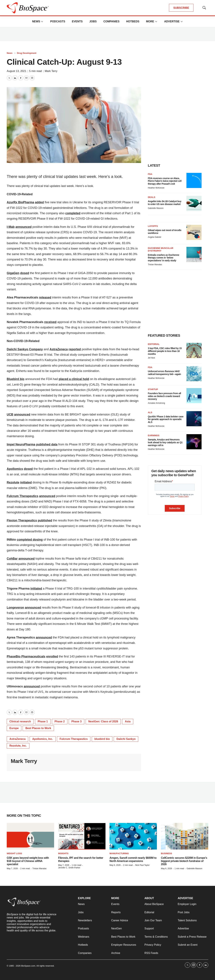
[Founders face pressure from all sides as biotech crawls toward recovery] (194, 396)
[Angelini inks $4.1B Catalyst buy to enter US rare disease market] (194, 203)
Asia (128, 721)
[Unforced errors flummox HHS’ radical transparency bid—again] (194, 374)
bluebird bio (102, 739)
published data (47, 444)
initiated (26, 482)
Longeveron (15, 608)
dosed (25, 273)
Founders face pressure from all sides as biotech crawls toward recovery (164, 396)
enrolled (52, 656)
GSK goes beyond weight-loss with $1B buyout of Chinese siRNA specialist (28, 861)
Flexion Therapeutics (22, 520)
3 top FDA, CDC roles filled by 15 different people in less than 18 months (165, 351)
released (45, 297)
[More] (42, 22)
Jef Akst (151, 358)
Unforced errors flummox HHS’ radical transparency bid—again (164, 373)
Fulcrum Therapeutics (23, 496)
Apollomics (15, 469)
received (50, 322)
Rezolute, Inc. (18, 746)
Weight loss (14, 853)
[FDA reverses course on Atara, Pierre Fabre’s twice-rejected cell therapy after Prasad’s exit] (194, 180)
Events (77, 21)
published (45, 520)
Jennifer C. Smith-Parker (69, 868)
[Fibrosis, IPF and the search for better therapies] (82, 836)
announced (24, 227)
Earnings (154, 435)
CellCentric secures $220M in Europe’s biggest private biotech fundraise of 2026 (184, 861)
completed (73, 213)
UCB (10, 414)
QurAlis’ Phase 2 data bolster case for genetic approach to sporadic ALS (166, 419)
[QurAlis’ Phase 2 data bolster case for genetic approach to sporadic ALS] (194, 419)
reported (75, 349)
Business (166, 853)
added (39, 202)
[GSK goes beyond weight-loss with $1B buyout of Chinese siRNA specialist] (30, 836)
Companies (111, 21)
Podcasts (58, 21)
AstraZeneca (59, 349)
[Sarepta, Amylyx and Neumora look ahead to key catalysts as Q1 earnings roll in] (194, 442)
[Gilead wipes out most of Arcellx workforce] (194, 232)
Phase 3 (76, 721)
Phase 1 (43, 721)
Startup (153, 389)
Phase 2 (60, 721)
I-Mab (11, 227)
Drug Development (27, 53)
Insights (63, 853)
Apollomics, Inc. (43, 739)
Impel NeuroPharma (21, 444)
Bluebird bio (16, 379)
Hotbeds (133, 21)
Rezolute (13, 482)
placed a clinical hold (74, 379)
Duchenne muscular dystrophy (161, 249)
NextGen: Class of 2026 (103, 721)
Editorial (154, 344)
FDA (150, 174)
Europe (14, 728)
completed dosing (30, 540)
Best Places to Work (38, 728)
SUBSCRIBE (181, 8)
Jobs (93, 21)
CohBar (12, 559)
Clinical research (20, 721)
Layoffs (153, 226)
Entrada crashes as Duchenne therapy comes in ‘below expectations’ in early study (163, 258)
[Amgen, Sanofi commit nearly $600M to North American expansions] (133, 836)
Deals (152, 197)
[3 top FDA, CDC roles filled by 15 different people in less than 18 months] (194, 350)
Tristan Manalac (155, 265)
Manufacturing (119, 853)
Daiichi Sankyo (126, 739)
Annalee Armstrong (156, 403)
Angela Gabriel (154, 237)
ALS (150, 412)
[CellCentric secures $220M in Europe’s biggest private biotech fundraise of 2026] (185, 836)
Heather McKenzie (156, 188)
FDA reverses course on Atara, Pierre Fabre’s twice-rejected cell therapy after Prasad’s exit (165, 181)
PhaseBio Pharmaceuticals (26, 656)
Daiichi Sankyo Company (25, 349)
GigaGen (13, 273)
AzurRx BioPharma (20, 202)
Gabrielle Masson (156, 208)
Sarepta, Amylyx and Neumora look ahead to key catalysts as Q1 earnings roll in (165, 442)
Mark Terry (51, 71)
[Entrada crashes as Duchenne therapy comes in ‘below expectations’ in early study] (194, 254)
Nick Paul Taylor (142, 865)
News (36, 21)
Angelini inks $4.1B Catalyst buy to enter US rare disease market (165, 203)
